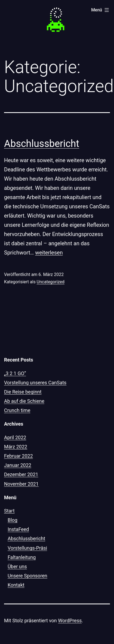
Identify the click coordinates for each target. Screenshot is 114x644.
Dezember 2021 (21, 474)
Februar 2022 (18, 456)
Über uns (17, 566)
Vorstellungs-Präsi (27, 548)
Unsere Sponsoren (27, 576)
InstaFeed (18, 529)
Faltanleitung (22, 557)
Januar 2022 (18, 465)
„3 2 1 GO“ (15, 373)
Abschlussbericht (42, 144)
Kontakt (16, 585)
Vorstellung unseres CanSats (35, 383)
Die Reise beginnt (23, 392)
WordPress (70, 621)
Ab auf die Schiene (24, 401)
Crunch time (17, 410)
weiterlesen (49, 253)
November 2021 (21, 484)
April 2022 (15, 437)
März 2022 (16, 447)
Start (9, 511)
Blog (12, 520)
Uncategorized (51, 282)
